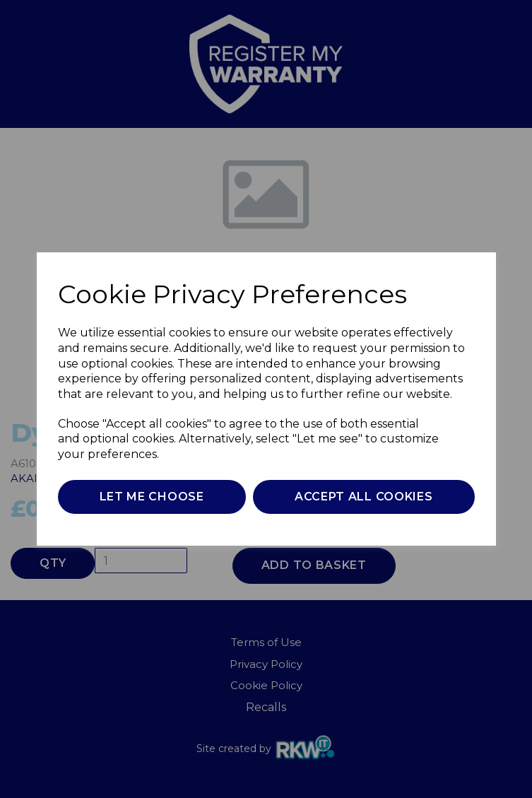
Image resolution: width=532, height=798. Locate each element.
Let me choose (152, 497)
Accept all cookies (364, 497)
